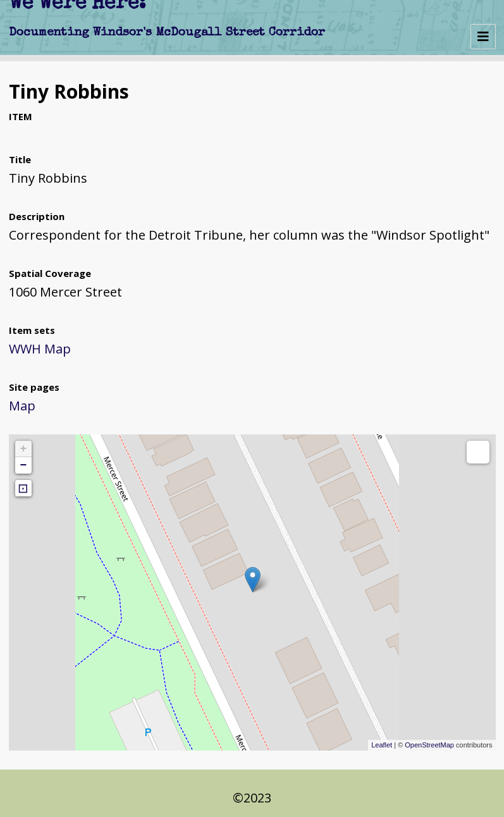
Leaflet (382, 745)
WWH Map (40, 349)
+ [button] (24, 449)
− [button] (24, 465)
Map (22, 406)
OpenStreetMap (429, 745)
